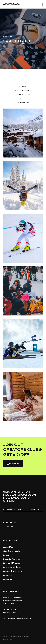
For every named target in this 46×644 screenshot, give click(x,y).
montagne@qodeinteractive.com (18, 618)
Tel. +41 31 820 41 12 (12, 610)
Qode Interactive (17, 636)
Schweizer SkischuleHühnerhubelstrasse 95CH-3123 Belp (13, 601)
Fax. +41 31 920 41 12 (12, 612)
